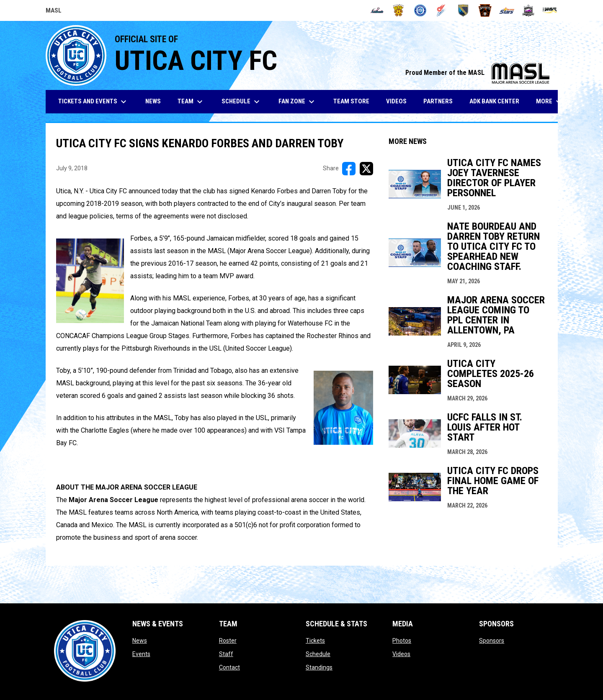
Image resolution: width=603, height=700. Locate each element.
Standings (319, 667)
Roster (228, 641)
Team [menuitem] (191, 102)
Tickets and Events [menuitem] (93, 102)
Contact (229, 667)
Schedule (318, 654)
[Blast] (398, 10)
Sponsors (492, 641)
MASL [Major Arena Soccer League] (54, 12)
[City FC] (420, 10)
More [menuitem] (550, 102)
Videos (401, 654)
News (140, 641)
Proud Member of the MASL (477, 73)
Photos (402, 641)
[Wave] (550, 10)
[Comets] (442, 10)
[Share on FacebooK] (349, 169)
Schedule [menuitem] (242, 102)
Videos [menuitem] (396, 101)
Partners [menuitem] (438, 101)
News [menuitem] (153, 101)
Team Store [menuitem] (354, 101)
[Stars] (507, 10)
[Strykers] (528, 10)
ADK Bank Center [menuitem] (497, 101)
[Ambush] (377, 10)
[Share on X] (366, 169)
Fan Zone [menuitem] (298, 102)
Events (141, 654)
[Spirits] (485, 10)
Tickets (315, 641)
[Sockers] (463, 10)
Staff (226, 654)
